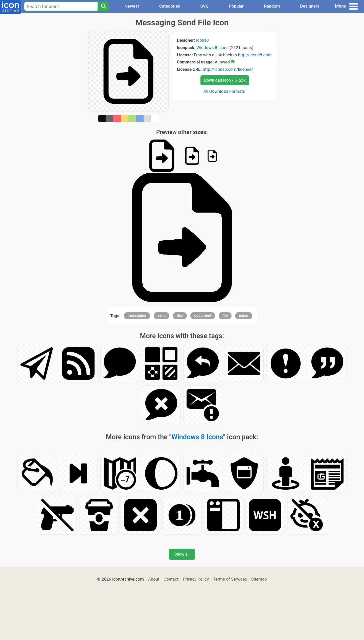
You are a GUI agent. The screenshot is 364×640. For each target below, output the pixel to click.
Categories (170, 6)
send (162, 315)
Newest (132, 6)
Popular (236, 6)
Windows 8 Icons (212, 48)
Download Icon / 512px (225, 80)
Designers (310, 6)
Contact (171, 579)
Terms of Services (230, 579)
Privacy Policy (196, 579)
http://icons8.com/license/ (228, 69)
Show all (182, 554)
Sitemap (259, 579)
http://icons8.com (255, 55)
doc (180, 315)
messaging (137, 315)
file (225, 315)
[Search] (103, 6)
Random (272, 6)
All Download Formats (224, 91)
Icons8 (202, 40)
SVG (204, 6)
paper (244, 315)
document (203, 315)
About (154, 579)
